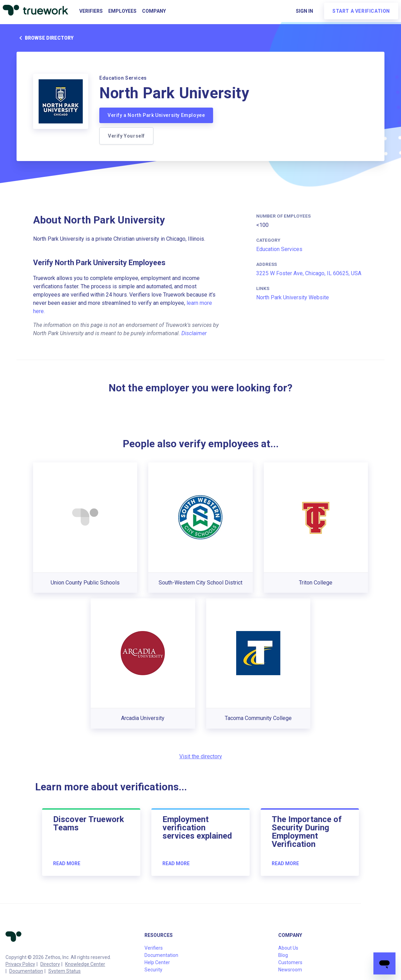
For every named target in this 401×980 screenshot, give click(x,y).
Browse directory (45, 38)
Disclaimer (194, 333)
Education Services (279, 249)
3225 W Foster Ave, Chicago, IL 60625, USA (309, 273)
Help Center (157, 962)
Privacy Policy (20, 964)
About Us (288, 948)
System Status (64, 971)
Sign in (304, 11)
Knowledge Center (85, 964)
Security (153, 970)
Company (154, 11)
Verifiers (91, 11)
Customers (290, 962)
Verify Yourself (126, 136)
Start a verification (361, 11)
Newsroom (290, 970)
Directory (50, 964)
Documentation (26, 971)
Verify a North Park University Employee (156, 115)
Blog (283, 955)
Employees (122, 11)
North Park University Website (293, 297)
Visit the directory (201, 756)
